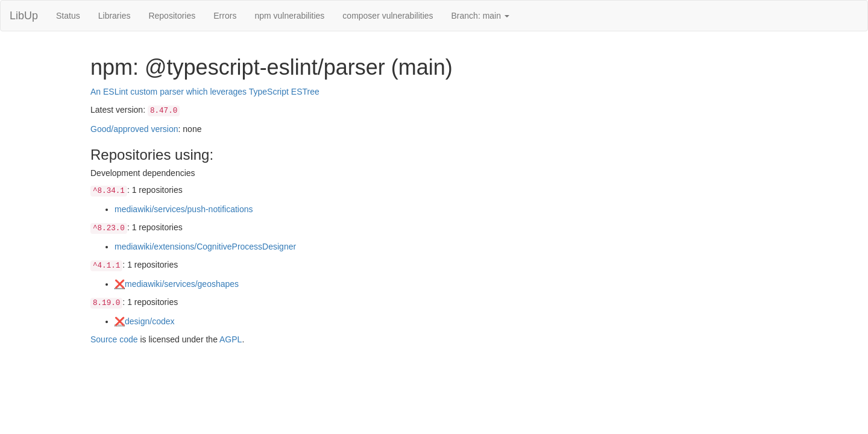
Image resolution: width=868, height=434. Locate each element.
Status (68, 16)
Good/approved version (134, 129)
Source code (114, 339)
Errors (225, 16)
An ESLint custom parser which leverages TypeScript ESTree (205, 92)
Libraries (115, 16)
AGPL (231, 339)
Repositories (172, 16)
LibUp (24, 16)
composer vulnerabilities (388, 16)
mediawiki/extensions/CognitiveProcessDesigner (205, 247)
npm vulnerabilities (289, 16)
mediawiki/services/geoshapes (182, 284)
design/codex (150, 321)
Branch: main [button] (480, 16)
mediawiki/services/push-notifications (184, 209)
